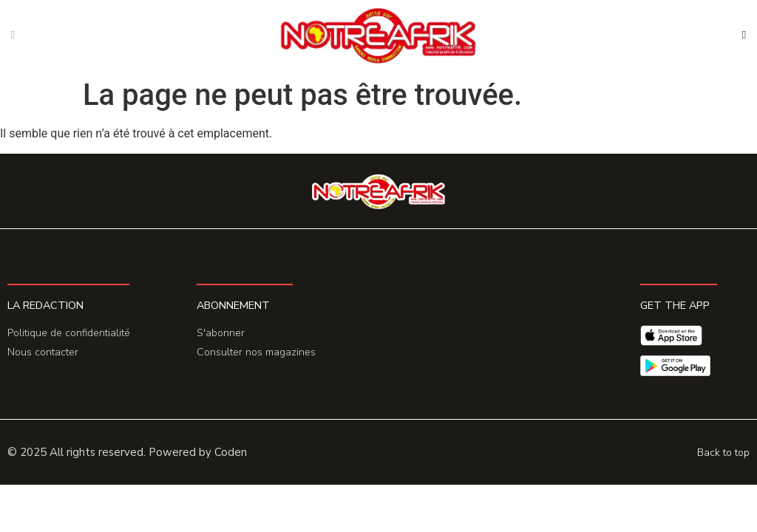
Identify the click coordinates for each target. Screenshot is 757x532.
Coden (231, 452)
